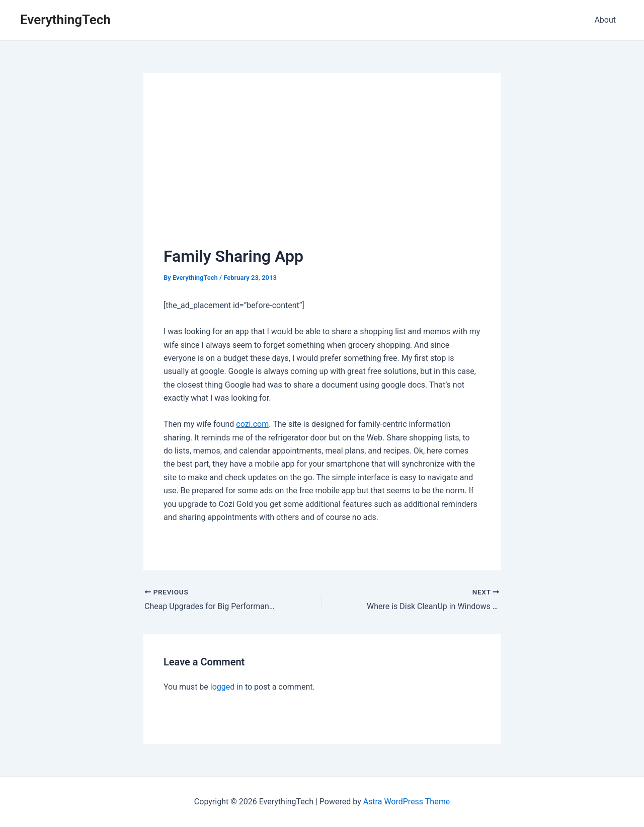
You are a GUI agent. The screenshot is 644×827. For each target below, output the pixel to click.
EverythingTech (65, 20)
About (605, 20)
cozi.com (252, 424)
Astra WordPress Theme (407, 802)
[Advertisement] (322, 169)
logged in (227, 687)
